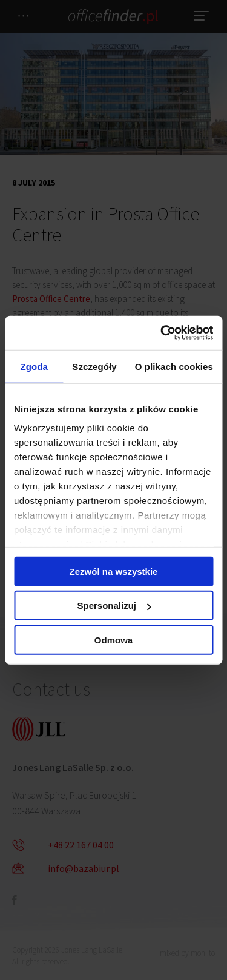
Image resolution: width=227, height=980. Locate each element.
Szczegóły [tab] (94, 366)
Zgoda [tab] (34, 366)
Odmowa (113, 639)
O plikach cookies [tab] (174, 366)
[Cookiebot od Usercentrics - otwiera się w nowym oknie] (162, 333)
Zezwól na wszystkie (114, 571)
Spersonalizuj (114, 606)
